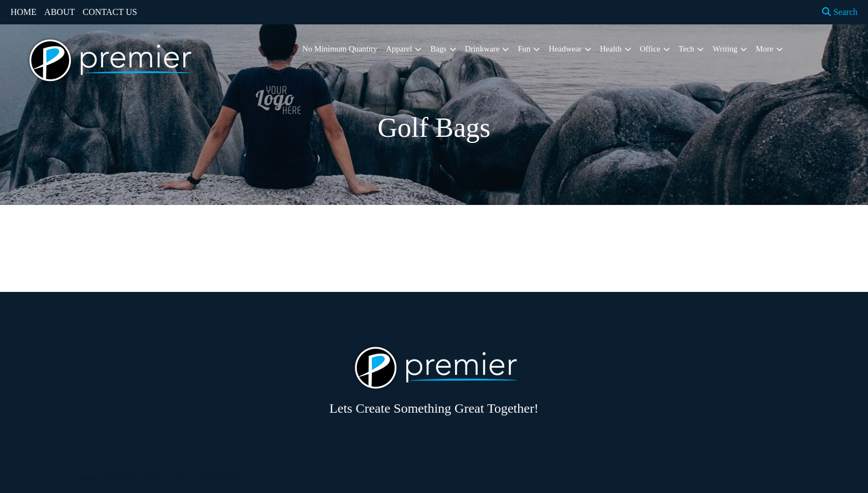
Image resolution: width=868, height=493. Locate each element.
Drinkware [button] (482, 49)
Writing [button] (725, 49)
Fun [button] (524, 49)
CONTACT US (110, 12)
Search (840, 12)
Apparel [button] (399, 49)
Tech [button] (686, 49)
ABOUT (60, 12)
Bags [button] (438, 49)
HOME (24, 12)
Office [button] (650, 49)
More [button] (764, 49)
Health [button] (611, 49)
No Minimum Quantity (340, 49)
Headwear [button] (565, 49)
